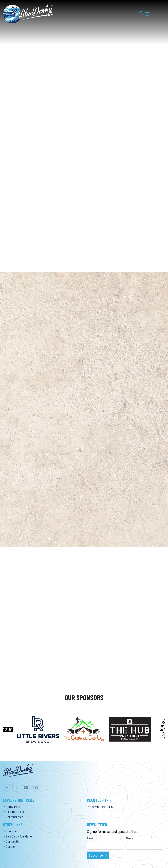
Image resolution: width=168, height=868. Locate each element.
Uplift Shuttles (13, 817)
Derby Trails (12, 806)
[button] (139, 14)
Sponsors (10, 831)
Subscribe (96, 855)
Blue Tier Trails (13, 812)
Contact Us (11, 841)
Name (129, 838)
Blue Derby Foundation (18, 836)
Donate (9, 846)
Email (90, 838)
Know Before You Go (101, 806)
